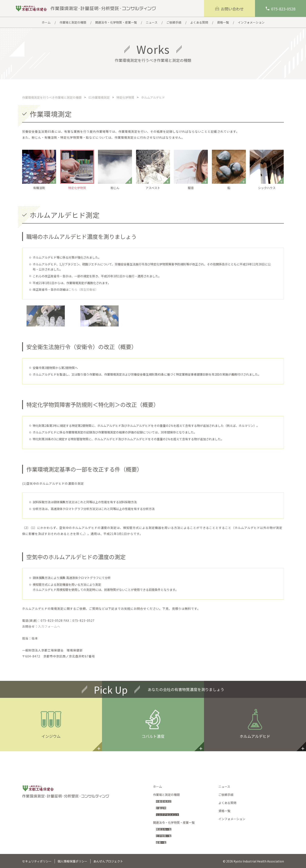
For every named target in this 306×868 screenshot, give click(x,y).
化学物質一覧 (165, 836)
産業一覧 (162, 842)
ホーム (157, 787)
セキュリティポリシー (37, 861)
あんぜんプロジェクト (108, 861)
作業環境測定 (165, 801)
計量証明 (162, 808)
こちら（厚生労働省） (83, 289)
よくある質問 (227, 803)
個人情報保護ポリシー (72, 861)
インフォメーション (232, 819)
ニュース (224, 787)
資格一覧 (224, 811)
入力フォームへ (49, 626)
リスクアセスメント (169, 814)
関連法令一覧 (165, 829)
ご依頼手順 (226, 795)
